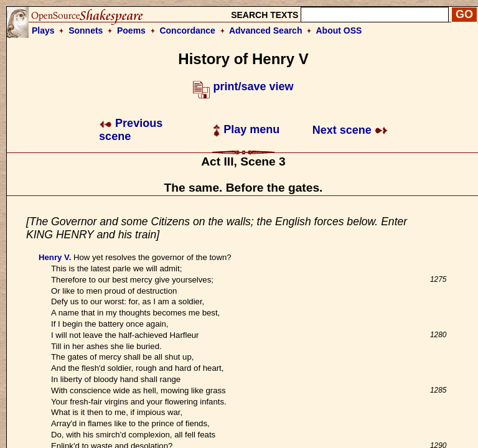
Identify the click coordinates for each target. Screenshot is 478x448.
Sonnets (86, 30)
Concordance (187, 30)
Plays (43, 30)
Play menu (246, 129)
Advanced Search (266, 30)
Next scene (350, 130)
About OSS (339, 30)
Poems (131, 30)
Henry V (54, 257)
